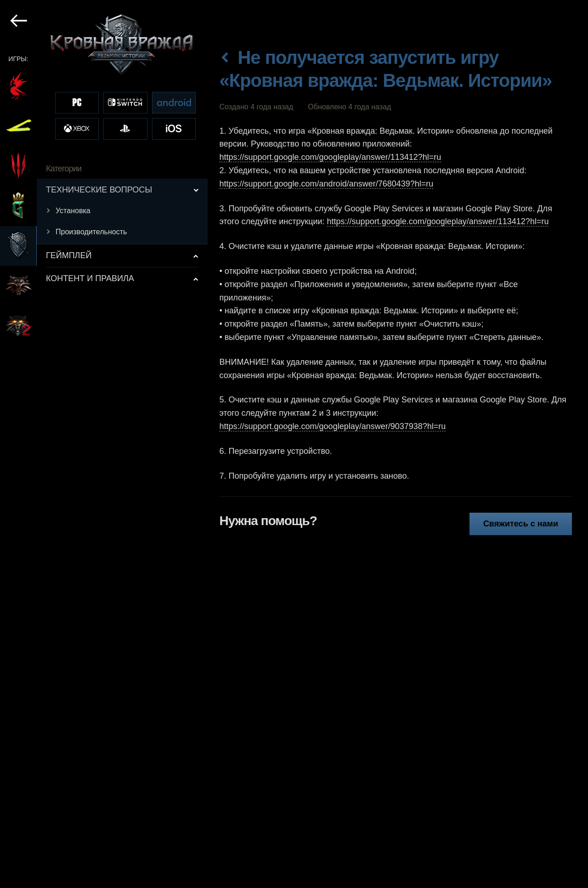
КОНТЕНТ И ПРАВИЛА (90, 278)
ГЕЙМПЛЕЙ (69, 255)
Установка (73, 211)
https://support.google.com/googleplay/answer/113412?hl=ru (330, 157)
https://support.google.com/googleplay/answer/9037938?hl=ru (332, 426)
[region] (104, 444)
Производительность (91, 232)
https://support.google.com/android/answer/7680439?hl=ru (326, 184)
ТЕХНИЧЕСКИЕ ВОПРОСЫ (99, 190)
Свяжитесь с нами (521, 524)
